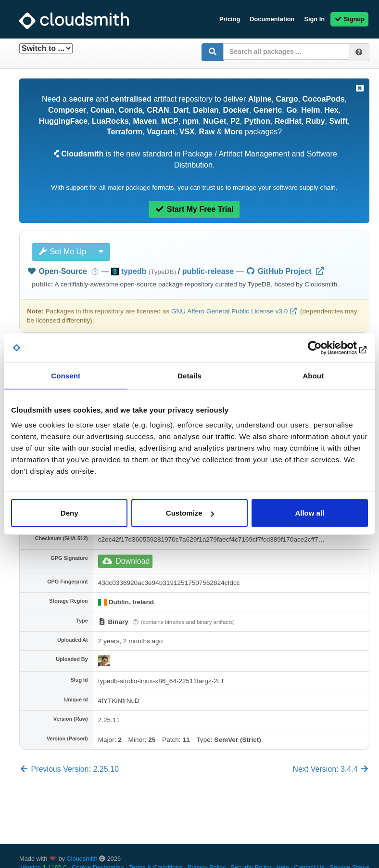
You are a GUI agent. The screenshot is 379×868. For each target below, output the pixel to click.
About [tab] (313, 375)
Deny (69, 513)
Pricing (230, 19)
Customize (190, 513)
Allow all (310, 513)
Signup (349, 19)
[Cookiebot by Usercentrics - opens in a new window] (326, 348)
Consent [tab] (66, 375)
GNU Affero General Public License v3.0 (229, 311)
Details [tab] (189, 375)
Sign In (314, 19)
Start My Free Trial (194, 209)
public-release (208, 271)
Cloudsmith (82, 859)
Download (126, 561)
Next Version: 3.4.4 (331, 769)
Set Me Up (62, 252)
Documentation (272, 19)
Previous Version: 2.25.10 (69, 769)
